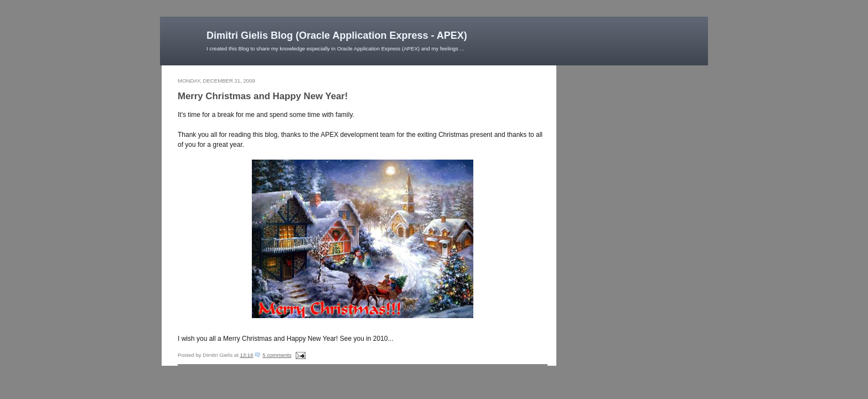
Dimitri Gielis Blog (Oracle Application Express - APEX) (337, 35)
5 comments (277, 355)
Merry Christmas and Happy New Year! (263, 96)
